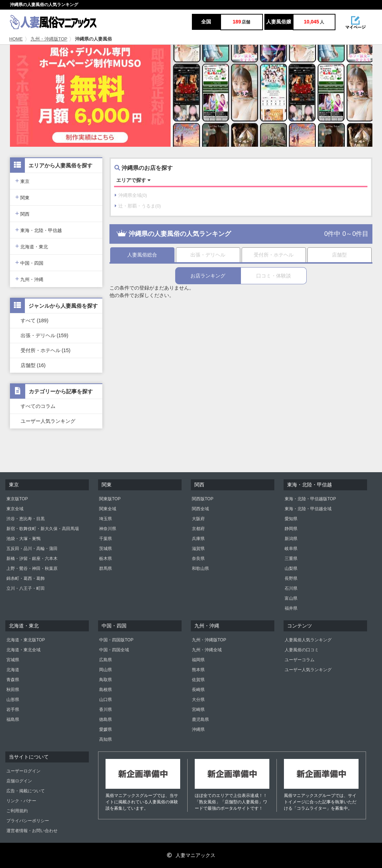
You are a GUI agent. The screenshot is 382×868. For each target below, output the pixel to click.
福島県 (13, 719)
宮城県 (13, 660)
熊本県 (198, 670)
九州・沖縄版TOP (49, 39)
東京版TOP (17, 499)
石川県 (291, 588)
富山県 (291, 598)
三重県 (291, 559)
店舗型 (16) (33, 365)
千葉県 (106, 539)
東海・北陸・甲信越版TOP (310, 499)
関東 (23, 197)
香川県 (106, 710)
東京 (23, 181)
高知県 (106, 739)
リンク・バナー (21, 801)
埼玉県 (106, 519)
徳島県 (106, 719)
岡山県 (106, 670)
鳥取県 (106, 680)
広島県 (106, 660)
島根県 (106, 690)
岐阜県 (291, 549)
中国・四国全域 (114, 650)
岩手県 (13, 710)
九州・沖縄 (29, 279)
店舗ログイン (19, 781)
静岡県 (291, 529)
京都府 (198, 529)
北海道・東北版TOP (26, 640)
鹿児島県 (200, 719)
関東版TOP (110, 499)
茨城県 (106, 549)
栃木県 (106, 559)
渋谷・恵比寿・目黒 (26, 519)
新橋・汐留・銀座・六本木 (32, 559)
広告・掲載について (26, 791)
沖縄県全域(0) (131, 195)
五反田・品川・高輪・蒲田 (32, 549)
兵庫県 (198, 539)
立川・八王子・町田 (26, 588)
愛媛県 (106, 729)
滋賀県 (198, 549)
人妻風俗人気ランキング (308, 640)
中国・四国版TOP (116, 640)
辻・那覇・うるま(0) (138, 206)
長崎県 (198, 690)
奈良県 (198, 559)
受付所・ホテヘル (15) (46, 350)
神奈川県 (108, 529)
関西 (23, 213)
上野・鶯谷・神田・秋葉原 (32, 568)
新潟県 (291, 539)
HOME (16, 39)
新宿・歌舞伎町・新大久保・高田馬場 (43, 529)
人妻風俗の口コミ (302, 650)
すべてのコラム (38, 406)
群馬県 (106, 568)
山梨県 (291, 568)
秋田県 (13, 690)
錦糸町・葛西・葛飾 (26, 578)
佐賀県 (198, 680)
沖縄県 (198, 729)
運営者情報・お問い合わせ (32, 831)
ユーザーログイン (23, 771)
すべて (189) (35, 320)
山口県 (106, 700)
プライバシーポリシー (28, 821)
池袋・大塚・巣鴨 (23, 539)
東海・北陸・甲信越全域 (308, 509)
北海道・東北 (32, 246)
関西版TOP (203, 499)
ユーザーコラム (300, 660)
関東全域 (108, 509)
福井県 (291, 608)
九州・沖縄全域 (207, 650)
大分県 (198, 700)
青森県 (13, 680)
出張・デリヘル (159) (45, 335)
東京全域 (15, 509)
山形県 (13, 700)
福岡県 (198, 660)
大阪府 (198, 519)
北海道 (13, 670)
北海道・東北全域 (23, 650)
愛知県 (291, 519)
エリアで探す (133, 180)
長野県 (291, 578)
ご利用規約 (17, 811)
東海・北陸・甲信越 (39, 230)
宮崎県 (198, 710)
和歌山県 (200, 568)
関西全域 (200, 509)
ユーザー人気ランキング (48, 421)
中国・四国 (29, 262)
